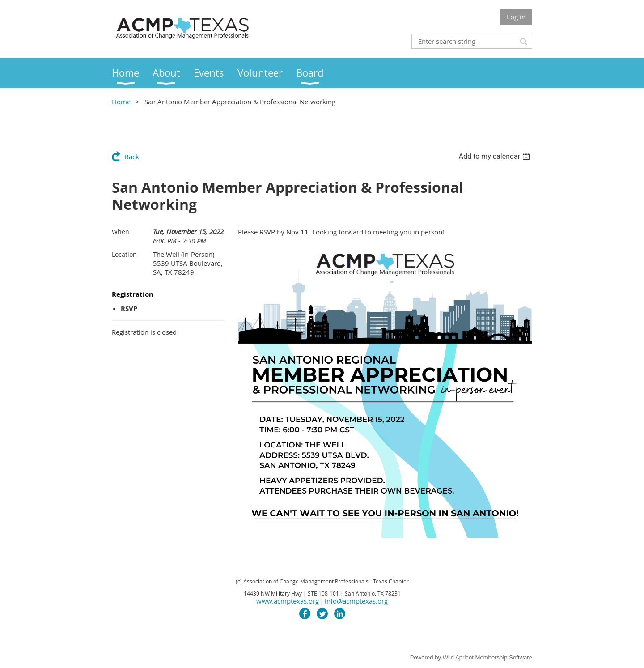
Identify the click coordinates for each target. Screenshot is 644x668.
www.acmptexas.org (288, 601)
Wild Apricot (458, 657)
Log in (516, 17)
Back (132, 157)
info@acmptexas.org (356, 601)
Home (121, 102)
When (121, 232)
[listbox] (495, 156)
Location (124, 254)
